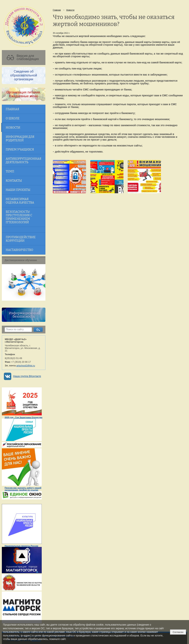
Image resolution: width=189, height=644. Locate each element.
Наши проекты (18, 190)
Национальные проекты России (21, 546)
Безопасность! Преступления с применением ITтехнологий (19, 217)
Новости (13, 128)
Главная (12, 109)
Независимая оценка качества (20, 201)
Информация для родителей (20, 139)
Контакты (14, 181)
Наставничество (19, 250)
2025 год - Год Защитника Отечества (23, 417)
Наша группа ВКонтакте (27, 376)
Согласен (178, 632)
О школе (13, 118)
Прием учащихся (20, 149)
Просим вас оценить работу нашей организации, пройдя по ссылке (23, 489)
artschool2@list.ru (26, 366)
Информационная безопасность (24, 315)
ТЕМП (10, 171)
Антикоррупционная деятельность (23, 160)
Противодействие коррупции (21, 239)
